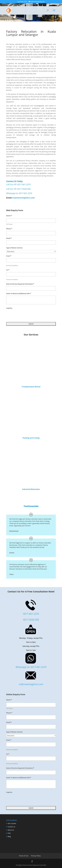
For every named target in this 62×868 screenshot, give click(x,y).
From (9, 256)
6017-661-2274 (31, 614)
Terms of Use (24, 856)
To (8, 270)
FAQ (9, 833)
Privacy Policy (36, 856)
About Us (11, 830)
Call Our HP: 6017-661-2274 (18, 184)
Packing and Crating (31, 438)
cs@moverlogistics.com (23, 198)
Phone (9, 229)
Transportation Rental (31, 387)
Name (9, 216)
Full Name (9, 224)
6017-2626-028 (31, 620)
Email (9, 238)
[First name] (31, 221)
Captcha (9, 308)
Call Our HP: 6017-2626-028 (18, 189)
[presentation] (22, 315)
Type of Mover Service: (14, 248)
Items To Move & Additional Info (19, 294)
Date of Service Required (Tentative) (20, 284)
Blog (9, 836)
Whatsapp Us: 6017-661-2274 (19, 193)
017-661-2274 (23, 2)
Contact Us (11, 827)
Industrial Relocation (31, 489)
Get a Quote (12, 823)
